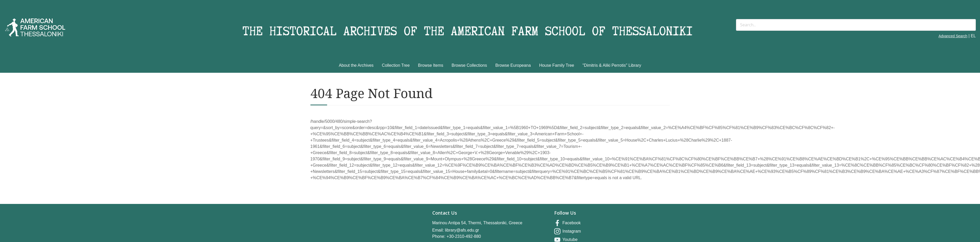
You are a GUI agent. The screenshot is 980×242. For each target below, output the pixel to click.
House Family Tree (557, 65)
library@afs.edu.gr (462, 230)
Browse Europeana (513, 65)
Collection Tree (396, 65)
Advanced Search (953, 36)
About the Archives (356, 65)
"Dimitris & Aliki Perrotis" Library (612, 65)
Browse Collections (469, 65)
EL (973, 36)
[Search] (856, 25)
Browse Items (431, 65)
